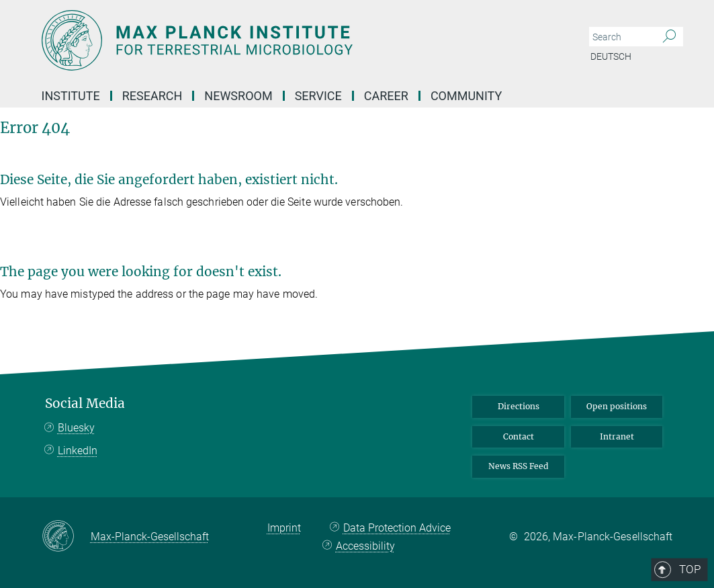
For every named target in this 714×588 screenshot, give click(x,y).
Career (386, 96)
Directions (519, 406)
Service (318, 96)
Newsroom (238, 96)
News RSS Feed (518, 466)
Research (152, 96)
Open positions (617, 406)
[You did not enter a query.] (621, 37)
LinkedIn (78, 451)
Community (466, 96)
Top (654, 347)
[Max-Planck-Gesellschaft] (66, 537)
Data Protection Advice (397, 528)
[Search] (669, 37)
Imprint (284, 528)
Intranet (617, 436)
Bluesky (76, 428)
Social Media (85, 404)
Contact (519, 436)
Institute (71, 96)
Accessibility (365, 546)
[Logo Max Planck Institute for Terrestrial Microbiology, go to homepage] (294, 40)
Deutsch (611, 56)
